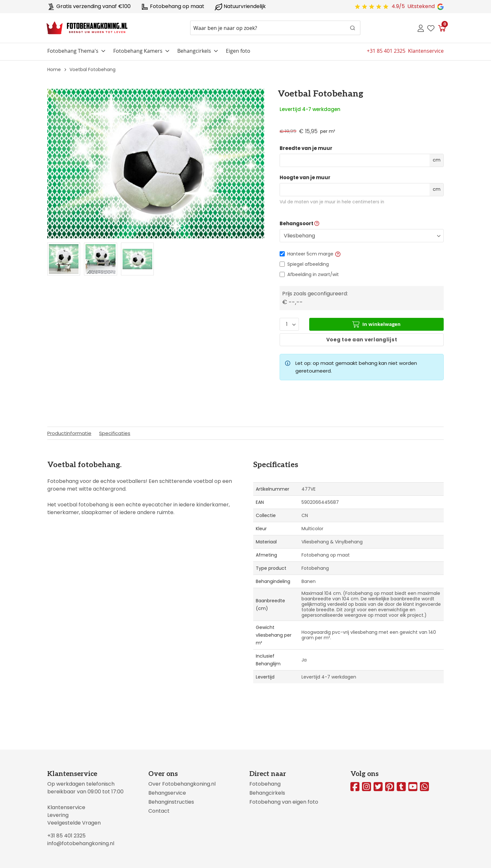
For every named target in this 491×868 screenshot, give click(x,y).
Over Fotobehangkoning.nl (182, 784)
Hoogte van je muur (305, 178)
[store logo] (87, 28)
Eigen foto (238, 51)
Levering (58, 815)
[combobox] (275, 28)
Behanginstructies (171, 802)
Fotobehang (265, 784)
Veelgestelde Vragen (74, 823)
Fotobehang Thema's (73, 51)
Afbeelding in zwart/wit (313, 274)
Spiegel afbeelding (308, 264)
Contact (159, 811)
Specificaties (115, 433)
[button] (338, 254)
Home (54, 69)
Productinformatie (69, 433)
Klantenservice (66, 807)
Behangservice (167, 793)
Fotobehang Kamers (138, 51)
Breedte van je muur (306, 148)
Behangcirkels (194, 51)
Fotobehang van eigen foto (284, 802)
